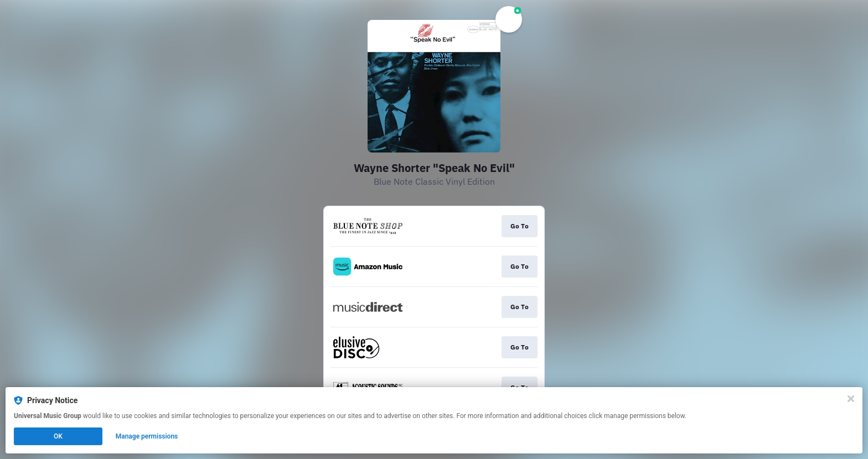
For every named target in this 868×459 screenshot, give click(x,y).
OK (58, 436)
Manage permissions (147, 436)
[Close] (851, 399)
